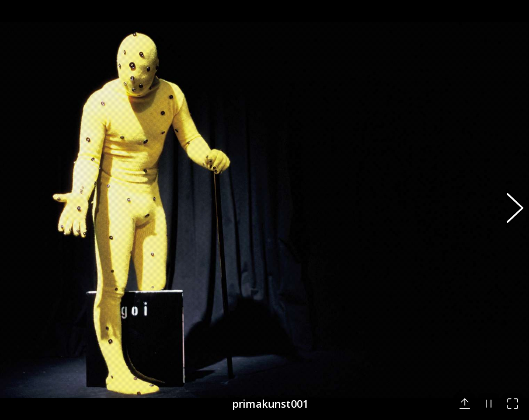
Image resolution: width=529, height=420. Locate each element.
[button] (509, 210)
